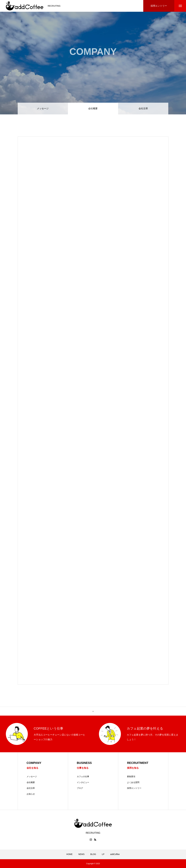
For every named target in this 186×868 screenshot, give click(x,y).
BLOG (93, 854)
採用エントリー (134, 788)
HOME (70, 854)
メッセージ (43, 108)
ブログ (80, 788)
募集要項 (131, 776)
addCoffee (115, 854)
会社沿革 (143, 108)
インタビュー (83, 782)
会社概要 (31, 782)
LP (103, 854)
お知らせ (31, 794)
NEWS (81, 854)
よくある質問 (133, 782)
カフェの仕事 (83, 776)
